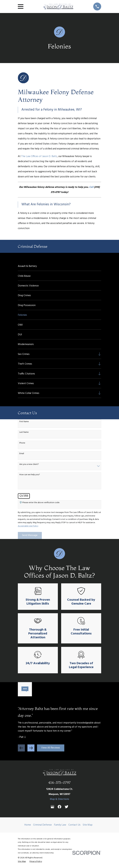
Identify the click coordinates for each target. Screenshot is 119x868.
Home (28, 825)
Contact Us (74, 825)
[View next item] (31, 748)
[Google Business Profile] (52, 807)
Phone (22, 443)
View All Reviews (51, 748)
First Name (24, 422)
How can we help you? (30, 475)
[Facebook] (59, 807)
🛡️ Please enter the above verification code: (40, 503)
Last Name (24, 432)
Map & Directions (59, 799)
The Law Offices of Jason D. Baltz (39, 156)
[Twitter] (67, 807)
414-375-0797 (59, 782)
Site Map (88, 825)
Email (22, 454)
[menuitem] (59, 266)
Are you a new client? (29, 464)
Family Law (60, 825)
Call (91, 187)
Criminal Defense (42, 825)
